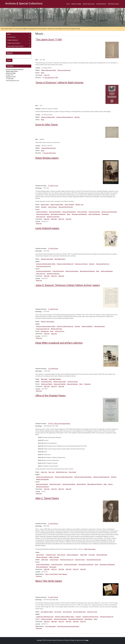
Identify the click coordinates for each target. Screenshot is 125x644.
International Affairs (100, 326)
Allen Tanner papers (90, 549)
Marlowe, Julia (79, 205)
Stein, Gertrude (61, 555)
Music (43, 73)
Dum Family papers (51, 626)
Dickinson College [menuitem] (76, 4)
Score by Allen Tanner (50, 153)
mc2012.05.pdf (54, 248)
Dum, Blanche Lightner (47, 612)
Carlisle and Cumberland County (45, 477)
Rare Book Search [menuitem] (101, 4)
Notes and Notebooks (94, 214)
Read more (39, 224)
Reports (110, 484)
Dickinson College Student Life (65, 117)
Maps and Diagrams (73, 384)
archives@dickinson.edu (12, 80)
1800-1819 (47, 622)
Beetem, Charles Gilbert (57, 205)
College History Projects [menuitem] (18, 44)
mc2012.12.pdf (54, 186)
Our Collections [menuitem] (18, 38)
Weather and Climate (56, 329)
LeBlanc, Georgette (54, 557)
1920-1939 (68, 219)
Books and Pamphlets (55, 212)
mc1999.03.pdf (54, 369)
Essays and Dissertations (69, 212)
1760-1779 (47, 75)
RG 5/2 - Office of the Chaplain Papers (60, 424)
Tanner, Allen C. (40, 555)
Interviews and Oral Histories (109, 212)
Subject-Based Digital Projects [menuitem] (18, 47)
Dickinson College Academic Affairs (46, 264)
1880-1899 (54, 219)
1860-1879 (47, 219)
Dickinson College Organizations (83, 477)
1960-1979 (54, 276)
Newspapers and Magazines (79, 214)
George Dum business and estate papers (68, 626)
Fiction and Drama (82, 212)
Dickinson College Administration (64, 477)
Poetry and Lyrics (41, 217)
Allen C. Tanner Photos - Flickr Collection (56, 574)
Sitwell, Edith (84, 555)
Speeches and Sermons (53, 217)
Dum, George (58, 612)
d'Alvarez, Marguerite (42, 557)
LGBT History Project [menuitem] (113, 4)
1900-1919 (61, 219)
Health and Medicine (87, 326)
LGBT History (45, 560)
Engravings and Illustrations (44, 271)
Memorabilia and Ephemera (58, 214)
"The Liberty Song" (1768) (51, 78)
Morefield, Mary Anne (62, 472)
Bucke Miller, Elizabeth (55, 379)
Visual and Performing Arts (48, 148)
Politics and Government (64, 70)
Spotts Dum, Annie (92, 612)
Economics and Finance (81, 264)
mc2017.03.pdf (54, 597)
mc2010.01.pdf (54, 309)
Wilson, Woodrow (69, 205)
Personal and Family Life (103, 264)
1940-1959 (47, 276)
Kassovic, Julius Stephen (47, 322)
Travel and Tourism (73, 382)
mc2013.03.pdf (54, 524)
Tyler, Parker (92, 555)
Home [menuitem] (68, 4)
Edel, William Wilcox (60, 259)
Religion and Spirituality (60, 382)
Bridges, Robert (45, 205)
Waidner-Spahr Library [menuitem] (89, 4)
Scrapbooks (87, 384)
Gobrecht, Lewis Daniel (47, 259)
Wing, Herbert (73, 472)
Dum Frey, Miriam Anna (79, 612)
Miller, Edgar (44, 379)
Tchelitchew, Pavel (51, 555)
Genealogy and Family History (90, 617)
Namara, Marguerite (102, 555)
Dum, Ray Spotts (67, 612)
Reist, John (52, 472)
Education (77, 117)
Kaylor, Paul (44, 472)
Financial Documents (94, 212)
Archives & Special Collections (24, 3)
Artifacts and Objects (42, 212)
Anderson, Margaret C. (73, 555)
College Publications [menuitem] (18, 41)
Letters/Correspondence (43, 214)
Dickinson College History (48, 117)
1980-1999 (61, 276)
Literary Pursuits (52, 207)
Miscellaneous (45, 331)
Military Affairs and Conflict (49, 70)
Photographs (105, 214)
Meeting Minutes (81, 484)
